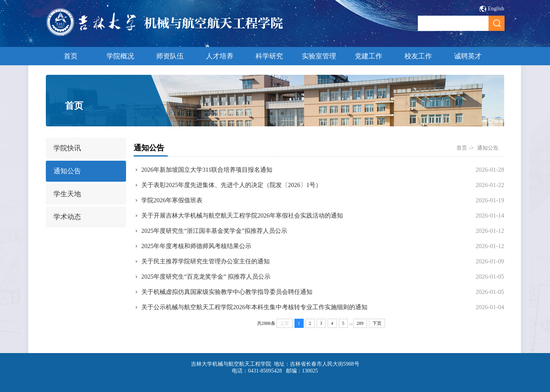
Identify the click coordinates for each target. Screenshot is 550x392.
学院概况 (120, 56)
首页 (71, 56)
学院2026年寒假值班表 (172, 200)
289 (360, 323)
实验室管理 (319, 56)
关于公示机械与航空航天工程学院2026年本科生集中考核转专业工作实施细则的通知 (254, 307)
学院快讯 (67, 148)
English (496, 9)
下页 (377, 323)
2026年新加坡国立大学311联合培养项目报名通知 (207, 170)
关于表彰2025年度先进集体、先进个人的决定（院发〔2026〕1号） (231, 185)
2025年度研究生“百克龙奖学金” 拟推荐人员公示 (206, 277)
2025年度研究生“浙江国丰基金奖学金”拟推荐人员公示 (214, 231)
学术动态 (67, 217)
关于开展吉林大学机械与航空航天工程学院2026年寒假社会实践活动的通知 (242, 215)
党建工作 (369, 56)
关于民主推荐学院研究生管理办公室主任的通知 (205, 261)
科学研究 (269, 56)
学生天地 (67, 194)
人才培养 (220, 56)
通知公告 (67, 171)
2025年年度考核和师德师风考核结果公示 (196, 246)
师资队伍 (170, 56)
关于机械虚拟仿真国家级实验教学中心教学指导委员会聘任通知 (227, 292)
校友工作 (418, 56)
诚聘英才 (468, 56)
